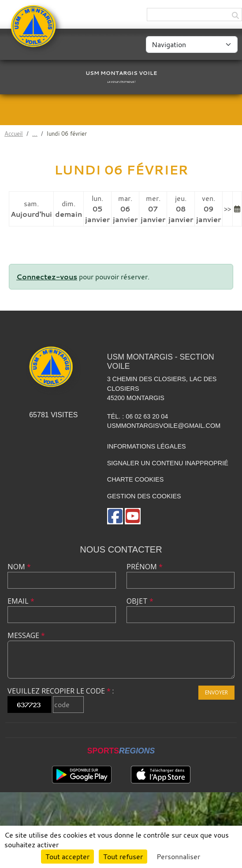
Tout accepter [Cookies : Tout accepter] (67, 857)
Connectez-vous (47, 277)
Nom (19, 567)
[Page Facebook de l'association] (115, 516)
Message (26, 635)
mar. (125, 209)
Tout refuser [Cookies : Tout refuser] (123, 857)
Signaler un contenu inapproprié (168, 463)
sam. (31, 209)
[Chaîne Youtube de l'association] (133, 516)
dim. (69, 209)
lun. (97, 209)
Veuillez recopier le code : (61, 691)
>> (227, 209)
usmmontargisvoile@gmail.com (164, 426)
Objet (140, 601)
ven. (208, 209)
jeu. (181, 209)
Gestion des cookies (144, 496)
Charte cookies (135, 479)
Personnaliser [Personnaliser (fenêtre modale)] (178, 857)
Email (21, 601)
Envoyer (216, 692)
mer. (153, 209)
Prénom (145, 567)
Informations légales (147, 446)
